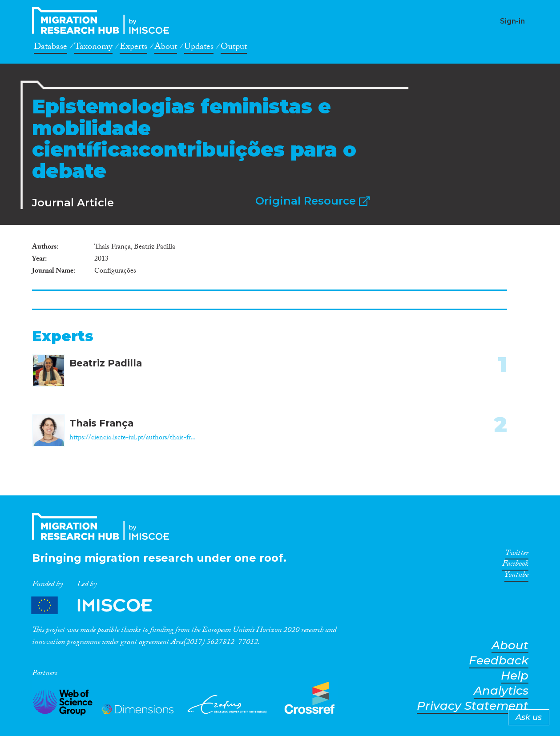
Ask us (529, 717)
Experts (133, 48)
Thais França (101, 423)
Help (515, 676)
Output (234, 48)
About (166, 48)
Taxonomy (93, 48)
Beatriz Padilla (106, 363)
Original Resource (312, 201)
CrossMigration (103, 20)
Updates (199, 48)
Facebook (515, 565)
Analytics (501, 691)
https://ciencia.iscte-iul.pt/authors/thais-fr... (133, 438)
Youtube (516, 576)
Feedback (499, 661)
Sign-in (512, 21)
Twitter (517, 555)
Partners (99, 605)
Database (50, 48)
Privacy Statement (473, 706)
